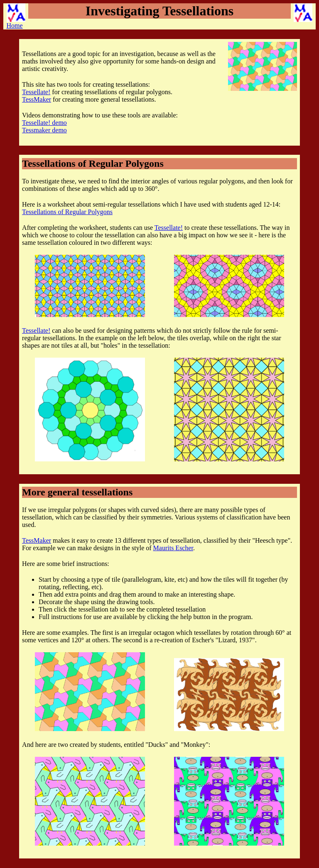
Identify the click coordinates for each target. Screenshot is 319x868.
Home (16, 16)
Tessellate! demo (44, 123)
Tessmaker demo (44, 130)
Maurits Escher (173, 548)
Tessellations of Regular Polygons (67, 212)
